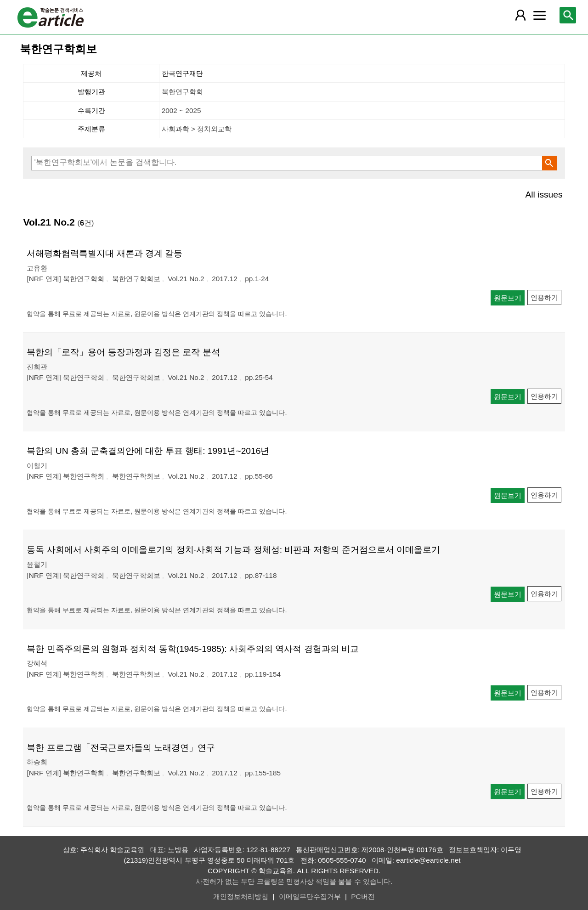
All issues (544, 195)
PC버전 (363, 896)
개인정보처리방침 (241, 896)
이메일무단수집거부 (310, 896)
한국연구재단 (182, 73)
